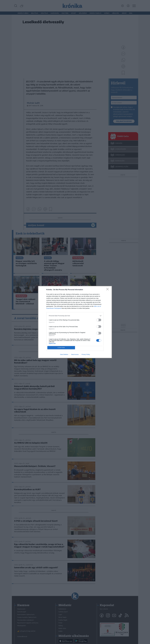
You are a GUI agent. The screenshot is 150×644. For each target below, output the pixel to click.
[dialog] (75, 322)
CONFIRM (61, 348)
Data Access (75, 354)
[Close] (108, 290)
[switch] (99, 320)
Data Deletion (64, 354)
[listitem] (75, 316)
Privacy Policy (86, 354)
